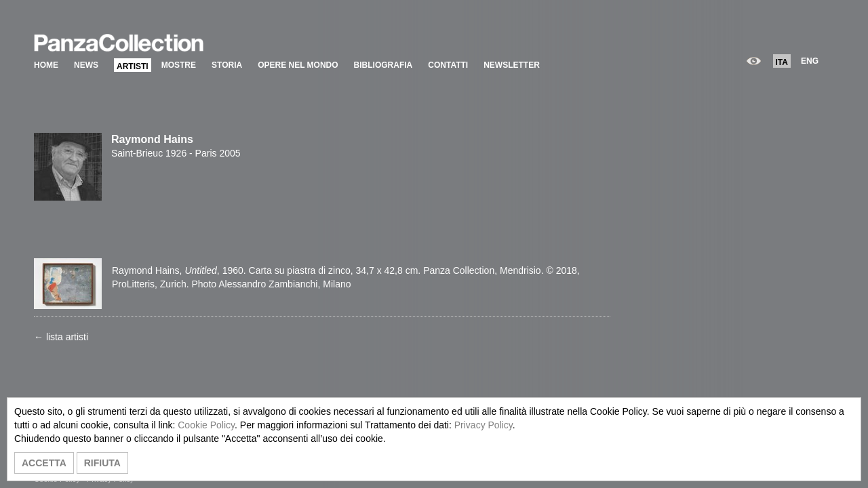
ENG (810, 61)
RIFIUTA (102, 463)
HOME (46, 65)
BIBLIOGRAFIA (383, 65)
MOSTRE (179, 65)
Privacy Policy (484, 425)
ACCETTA (44, 463)
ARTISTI (133, 66)
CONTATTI (448, 65)
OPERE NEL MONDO (298, 65)
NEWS (86, 65)
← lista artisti (61, 337)
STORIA (227, 65)
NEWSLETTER (512, 65)
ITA (782, 62)
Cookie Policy (206, 425)
